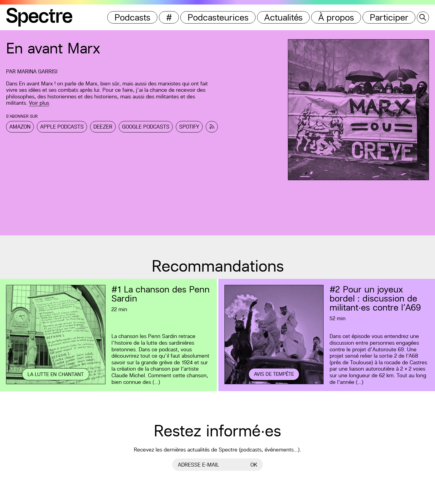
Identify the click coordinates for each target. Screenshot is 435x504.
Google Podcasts (146, 127)
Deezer (103, 127)
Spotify (189, 127)
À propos (336, 17)
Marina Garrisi (37, 71)
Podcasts (132, 17)
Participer (389, 17)
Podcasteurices (218, 17)
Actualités (284, 17)
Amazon (20, 127)
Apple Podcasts (62, 127)
